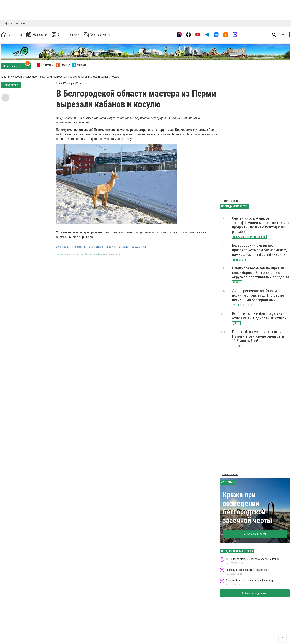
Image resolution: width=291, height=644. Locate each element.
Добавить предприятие (255, 593)
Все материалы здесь (255, 534)
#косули (111, 247)
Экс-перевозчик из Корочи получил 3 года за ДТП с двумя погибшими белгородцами (258, 295)
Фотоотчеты (98, 35)
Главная (12, 35)
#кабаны (124, 247)
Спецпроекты (21, 23)
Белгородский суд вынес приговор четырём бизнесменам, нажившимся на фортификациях (259, 250)
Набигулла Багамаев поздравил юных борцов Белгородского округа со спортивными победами (260, 273)
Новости (37, 35)
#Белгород (63, 247)
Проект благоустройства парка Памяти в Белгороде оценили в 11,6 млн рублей (258, 336)
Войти (285, 34)
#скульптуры (139, 247)
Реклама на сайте (230, 201)
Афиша (8, 23)
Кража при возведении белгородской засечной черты (248, 508)
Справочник (66, 35)
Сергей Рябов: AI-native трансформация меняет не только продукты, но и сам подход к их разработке (260, 225)
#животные (96, 247)
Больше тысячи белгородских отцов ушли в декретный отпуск (259, 316)
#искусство (79, 247)
